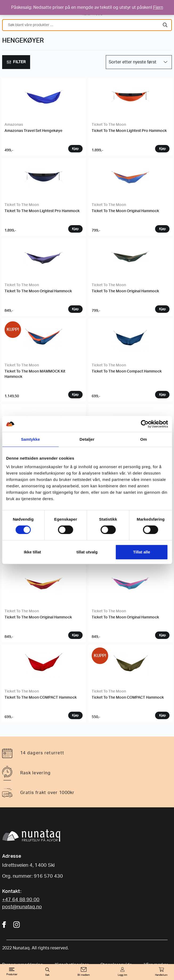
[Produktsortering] (139, 62)
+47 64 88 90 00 (21, 900)
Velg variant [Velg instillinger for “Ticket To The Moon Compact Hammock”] (162, 395)
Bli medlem (84, 975)
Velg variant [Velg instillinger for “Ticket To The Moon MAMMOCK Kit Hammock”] (75, 395)
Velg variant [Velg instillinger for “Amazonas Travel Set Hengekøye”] (75, 149)
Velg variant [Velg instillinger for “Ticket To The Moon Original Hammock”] (162, 229)
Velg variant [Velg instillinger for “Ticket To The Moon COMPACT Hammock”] (75, 715)
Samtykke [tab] (31, 439)
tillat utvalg (87, 552)
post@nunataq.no (22, 907)
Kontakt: (12, 892)
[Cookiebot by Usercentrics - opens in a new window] (145, 424)
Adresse (12, 856)
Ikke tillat (33, 552)
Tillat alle (141, 552)
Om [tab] (143, 439)
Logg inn (122, 975)
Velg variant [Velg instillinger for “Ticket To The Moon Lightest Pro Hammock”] (162, 149)
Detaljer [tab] (87, 439)
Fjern (158, 7)
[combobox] (87, 25)
